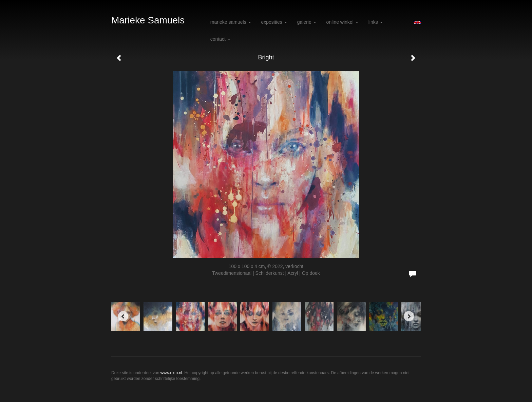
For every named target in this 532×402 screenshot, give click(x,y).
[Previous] (123, 316)
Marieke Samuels (148, 20)
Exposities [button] (274, 22)
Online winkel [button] (342, 22)
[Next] (409, 316)
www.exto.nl (171, 373)
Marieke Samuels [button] (231, 22)
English (417, 22)
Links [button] (376, 22)
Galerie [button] (307, 22)
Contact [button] (220, 39)
